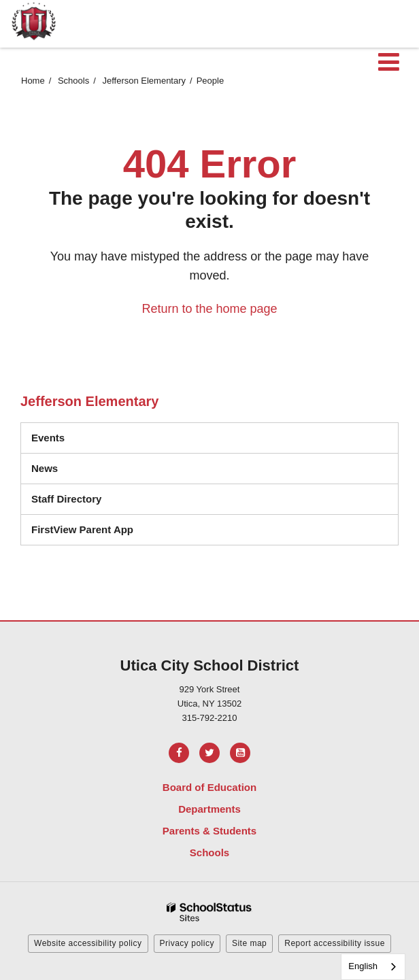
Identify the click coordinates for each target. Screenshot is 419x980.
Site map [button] (249, 943)
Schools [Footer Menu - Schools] (209, 852)
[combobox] (373, 967)
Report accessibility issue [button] (335, 943)
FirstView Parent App (82, 529)
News (45, 468)
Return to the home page (209, 309)
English (363, 966)
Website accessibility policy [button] (88, 943)
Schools (73, 81)
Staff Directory (66, 499)
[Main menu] (388, 61)
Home (33, 81)
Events (48, 438)
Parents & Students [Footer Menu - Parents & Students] (209, 831)
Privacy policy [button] (187, 943)
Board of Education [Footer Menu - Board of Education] (209, 787)
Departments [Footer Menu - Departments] (209, 809)
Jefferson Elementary (144, 81)
